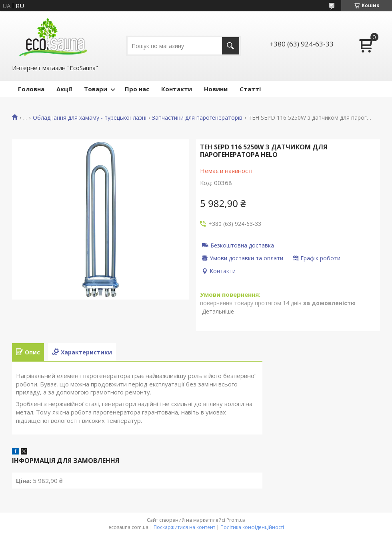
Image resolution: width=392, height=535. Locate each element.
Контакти (177, 89)
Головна (31, 89)
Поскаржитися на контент (184, 527)
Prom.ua (236, 520)
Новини (216, 89)
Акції (64, 89)
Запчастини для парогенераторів (197, 118)
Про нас (137, 89)
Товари (96, 89)
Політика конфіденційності (252, 527)
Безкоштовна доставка (242, 245)
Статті (250, 89)
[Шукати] (231, 46)
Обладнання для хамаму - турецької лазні (90, 118)
